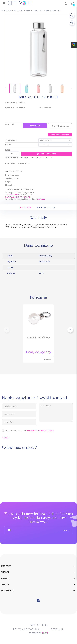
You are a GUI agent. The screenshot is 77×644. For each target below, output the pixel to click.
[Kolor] (55, 145)
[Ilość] (12, 154)
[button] (6, 88)
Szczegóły (25, 207)
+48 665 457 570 (12, 195)
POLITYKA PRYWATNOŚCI (26, 629)
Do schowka (11, 164)
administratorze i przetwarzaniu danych (40, 430)
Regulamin (58, 629)
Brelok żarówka (38, 338)
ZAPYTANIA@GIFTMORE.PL (18, 197)
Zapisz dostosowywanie (60, 135)
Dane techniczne (46, 207)
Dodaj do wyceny (47, 154)
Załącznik (10, 124)
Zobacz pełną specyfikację (20, 189)
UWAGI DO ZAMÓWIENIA (15, 108)
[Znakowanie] (55, 140)
